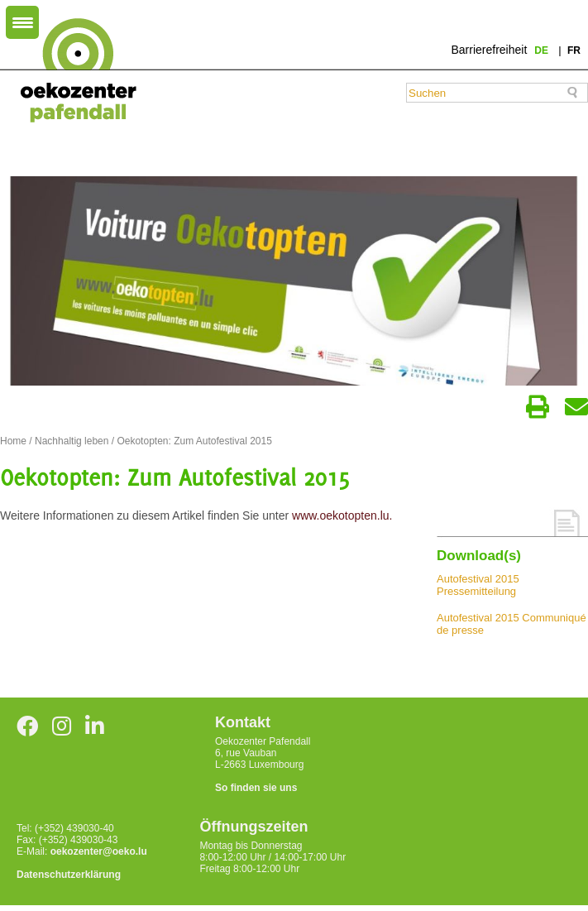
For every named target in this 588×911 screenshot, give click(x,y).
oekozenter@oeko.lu (99, 851)
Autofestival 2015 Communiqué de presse (512, 624)
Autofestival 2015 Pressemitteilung (478, 585)
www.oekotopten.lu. (342, 515)
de (543, 50)
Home (13, 441)
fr (574, 50)
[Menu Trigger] (22, 22)
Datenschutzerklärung (69, 875)
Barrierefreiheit (489, 50)
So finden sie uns (256, 788)
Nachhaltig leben (72, 441)
